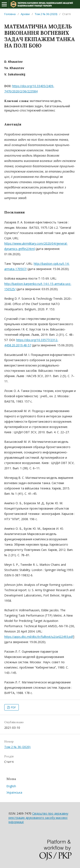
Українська (14, 792)
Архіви (25, 14)
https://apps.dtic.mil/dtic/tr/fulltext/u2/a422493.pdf (39, 637)
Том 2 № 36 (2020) (46, 14)
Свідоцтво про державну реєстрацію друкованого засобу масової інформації (38, 818)
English (11, 786)
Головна (10, 14)
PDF (13, 707)
